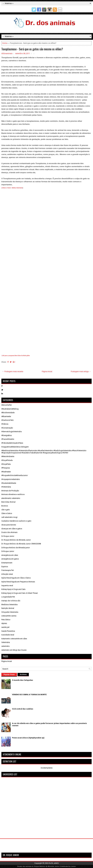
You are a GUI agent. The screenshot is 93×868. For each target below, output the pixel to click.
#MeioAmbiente (8, 456)
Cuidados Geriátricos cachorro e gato (16, 521)
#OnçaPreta (6, 464)
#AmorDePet (6, 405)
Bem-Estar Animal (8, 502)
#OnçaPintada (7, 460)
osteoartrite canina (9, 616)
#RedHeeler (6, 472)
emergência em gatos (10, 559)
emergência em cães (10, 555)
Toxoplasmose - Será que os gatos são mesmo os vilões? (32, 49)
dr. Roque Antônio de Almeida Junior (46, 866)
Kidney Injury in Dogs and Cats (13, 589)
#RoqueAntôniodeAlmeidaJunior (15, 475)
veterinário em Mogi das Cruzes (14, 650)
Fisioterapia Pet (8, 570)
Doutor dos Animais (9, 532)
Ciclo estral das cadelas (23, 709)
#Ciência (5, 424)
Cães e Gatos (7, 513)
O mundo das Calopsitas (22, 680)
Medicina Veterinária (9, 604)
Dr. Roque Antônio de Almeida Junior (16, 540)
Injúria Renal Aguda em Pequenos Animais (18, 582)
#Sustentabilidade (9, 483)
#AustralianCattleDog (10, 409)
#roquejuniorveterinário (11, 479)
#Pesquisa (6, 468)
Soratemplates (47, 768)
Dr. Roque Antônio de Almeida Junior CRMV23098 (21, 544)
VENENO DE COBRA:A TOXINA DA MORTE (29, 695)
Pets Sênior (6, 620)
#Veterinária (6, 487)
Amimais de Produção (10, 491)
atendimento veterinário (11, 498)
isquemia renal (7, 586)
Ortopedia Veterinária (10, 612)
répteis (4, 623)
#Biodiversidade (8, 413)
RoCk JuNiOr (54, 863)
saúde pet (5, 627)
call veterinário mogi (9, 517)
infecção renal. (7, 574)
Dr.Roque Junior (8, 551)
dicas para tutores (9, 525)
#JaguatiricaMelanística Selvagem (15, 447)
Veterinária (6, 642)
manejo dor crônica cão (11, 601)
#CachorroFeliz (7, 420)
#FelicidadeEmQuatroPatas (12, 443)
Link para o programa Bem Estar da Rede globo (16, 356)
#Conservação (7, 428)
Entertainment (7, 563)
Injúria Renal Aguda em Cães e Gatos (16, 578)
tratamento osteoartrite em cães (14, 639)
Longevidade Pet (8, 597)
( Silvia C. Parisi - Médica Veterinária (12, 188)
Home (5, 43)
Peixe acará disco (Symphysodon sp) (28, 738)
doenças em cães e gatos (12, 529)
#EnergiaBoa (6, 435)
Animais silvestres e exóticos (13, 494)
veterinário (6, 646)
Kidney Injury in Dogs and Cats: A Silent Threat (20, 593)
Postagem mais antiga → (81, 371)
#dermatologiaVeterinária (12, 432)
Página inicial (47, 371)
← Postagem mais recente (13, 371)
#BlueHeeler (6, 416)
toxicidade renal (8, 635)
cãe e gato (6, 510)
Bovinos (5, 506)
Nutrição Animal (8, 608)
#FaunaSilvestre (8, 439)
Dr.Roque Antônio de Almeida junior (16, 548)
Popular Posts (9, 675)
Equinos (5, 567)
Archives (23, 675)
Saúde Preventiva (8, 631)
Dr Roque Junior (8, 536)
